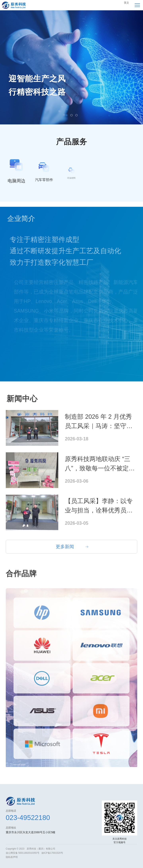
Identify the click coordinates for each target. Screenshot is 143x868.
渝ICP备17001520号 (52, 853)
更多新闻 (65, 552)
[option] (71, 67)
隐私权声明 (12, 857)
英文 (126, 3)
